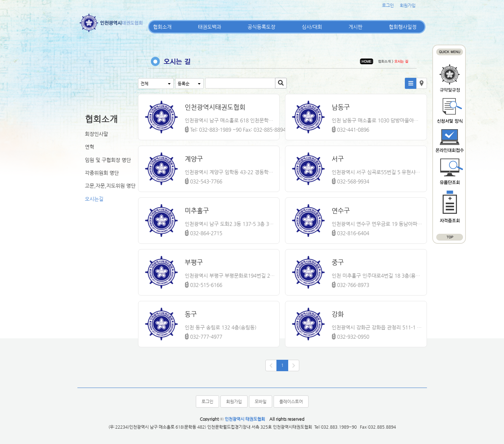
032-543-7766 (203, 180)
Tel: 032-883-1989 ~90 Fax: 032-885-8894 (235, 128)
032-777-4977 (203, 335)
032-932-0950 (350, 335)
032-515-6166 (203, 284)
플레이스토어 (291, 402)
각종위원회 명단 (102, 173)
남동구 (341, 107)
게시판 (355, 27)
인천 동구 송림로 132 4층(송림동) (221, 327)
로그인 (388, 5)
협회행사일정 (403, 27)
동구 (191, 314)
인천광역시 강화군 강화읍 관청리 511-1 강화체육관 (377, 327)
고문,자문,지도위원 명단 (110, 186)
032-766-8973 (350, 284)
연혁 (90, 147)
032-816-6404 (350, 232)
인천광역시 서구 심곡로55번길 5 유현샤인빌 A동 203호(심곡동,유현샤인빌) (377, 172)
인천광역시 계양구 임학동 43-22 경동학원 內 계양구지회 (230, 172)
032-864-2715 (203, 232)
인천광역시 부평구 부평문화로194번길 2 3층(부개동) (230, 276)
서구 (338, 159)
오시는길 (94, 199)
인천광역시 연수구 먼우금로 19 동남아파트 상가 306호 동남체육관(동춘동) (377, 224)
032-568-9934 (350, 180)
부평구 (194, 262)
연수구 (341, 210)
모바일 (261, 402)
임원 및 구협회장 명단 (108, 160)
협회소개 (162, 27)
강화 (338, 314)
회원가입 (408, 5)
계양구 (194, 159)
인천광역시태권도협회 (215, 107)
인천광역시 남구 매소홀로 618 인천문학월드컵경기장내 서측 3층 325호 (230, 120)
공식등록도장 (261, 27)
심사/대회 (312, 27)
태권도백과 (210, 27)
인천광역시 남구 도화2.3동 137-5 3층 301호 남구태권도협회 (230, 224)
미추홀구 (197, 210)
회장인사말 (96, 134)
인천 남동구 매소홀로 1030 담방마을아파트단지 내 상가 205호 (377, 120)
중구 (338, 262)
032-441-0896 (350, 128)
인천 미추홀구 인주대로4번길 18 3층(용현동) (377, 276)
